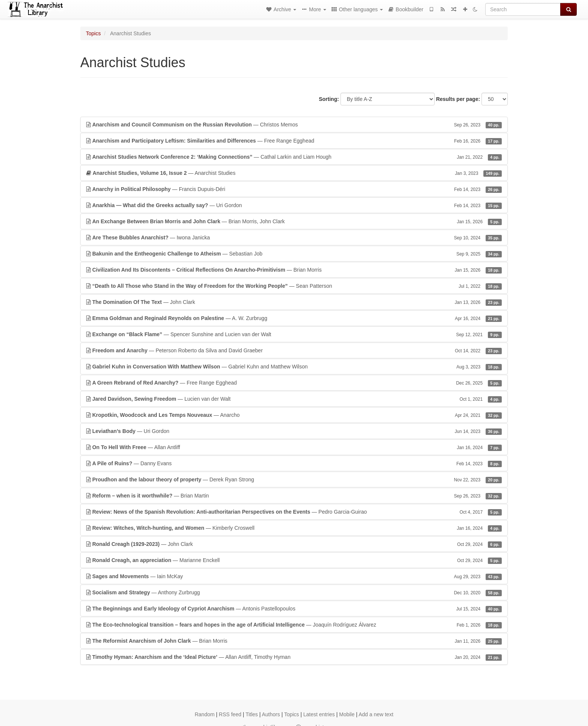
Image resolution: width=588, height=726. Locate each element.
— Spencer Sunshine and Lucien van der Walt (294, 334)
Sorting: (329, 99)
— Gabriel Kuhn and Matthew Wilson (294, 367)
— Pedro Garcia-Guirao (294, 512)
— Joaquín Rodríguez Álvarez (294, 625)
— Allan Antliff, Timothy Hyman (294, 657)
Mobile (347, 714)
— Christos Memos (294, 125)
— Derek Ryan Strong (294, 479)
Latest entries (319, 714)
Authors (271, 714)
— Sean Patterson (294, 286)
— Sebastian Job (294, 254)
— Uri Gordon (294, 205)
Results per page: (458, 99)
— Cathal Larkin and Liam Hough (294, 157)
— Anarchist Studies (294, 173)
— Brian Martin (294, 496)
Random (205, 714)
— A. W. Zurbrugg (294, 318)
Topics (93, 33)
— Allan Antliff (294, 447)
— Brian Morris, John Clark (294, 221)
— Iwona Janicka (294, 237)
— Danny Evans (294, 463)
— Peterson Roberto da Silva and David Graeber (294, 350)
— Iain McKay (294, 576)
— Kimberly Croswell (294, 528)
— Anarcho (294, 415)
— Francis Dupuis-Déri (294, 189)
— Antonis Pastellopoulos (294, 609)
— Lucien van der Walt (294, 399)
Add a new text (376, 714)
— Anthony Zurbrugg (294, 592)
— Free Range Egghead (294, 141)
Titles (252, 714)
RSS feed (230, 714)
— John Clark (294, 302)
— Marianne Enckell (294, 560)
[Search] (523, 9)
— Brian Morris (294, 270)
